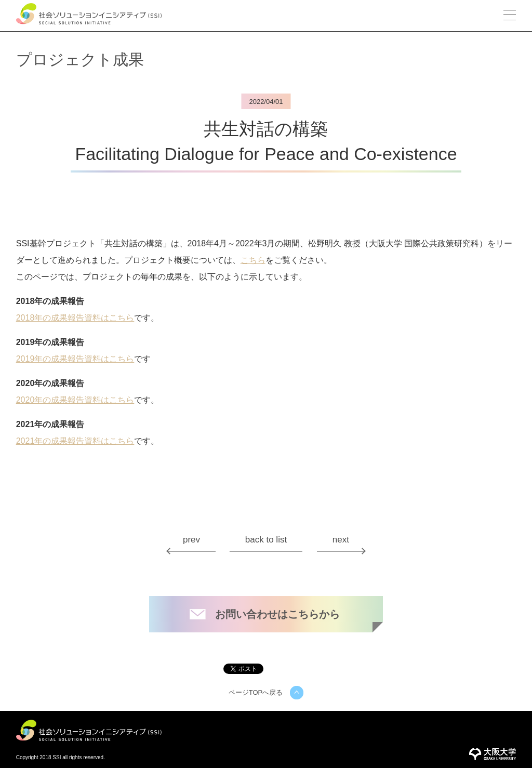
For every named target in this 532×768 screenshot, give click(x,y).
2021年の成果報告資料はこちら (75, 441)
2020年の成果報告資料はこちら (75, 400)
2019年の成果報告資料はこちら (75, 359)
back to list (266, 540)
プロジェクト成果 (80, 59)
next (341, 540)
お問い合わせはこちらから (277, 614)
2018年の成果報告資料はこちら (75, 318)
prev (191, 540)
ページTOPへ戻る (256, 692)
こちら (253, 260)
